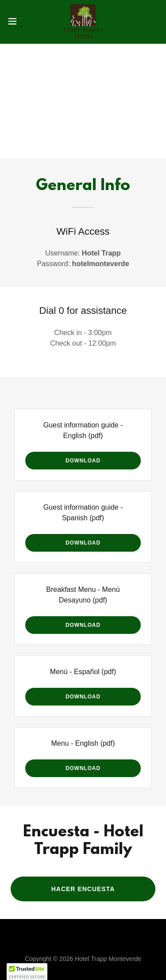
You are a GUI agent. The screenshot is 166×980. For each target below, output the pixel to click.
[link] (83, 21)
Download (83, 461)
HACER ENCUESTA (83, 889)
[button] (15, 21)
